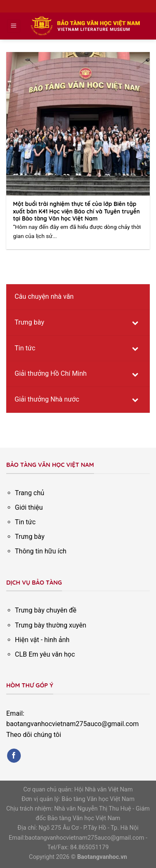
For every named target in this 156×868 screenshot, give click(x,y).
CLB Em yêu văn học (45, 654)
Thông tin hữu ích (41, 551)
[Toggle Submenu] (135, 323)
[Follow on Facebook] (14, 756)
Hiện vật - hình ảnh (42, 640)
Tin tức (25, 522)
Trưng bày (30, 537)
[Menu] (14, 26)
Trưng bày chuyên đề (46, 610)
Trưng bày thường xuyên (51, 625)
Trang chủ (30, 493)
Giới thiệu (29, 507)
